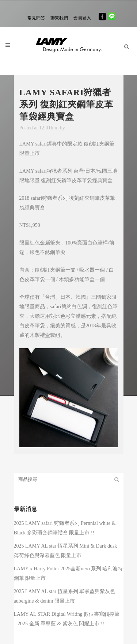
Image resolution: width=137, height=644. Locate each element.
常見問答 (36, 18)
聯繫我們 (59, 18)
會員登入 (82, 18)
